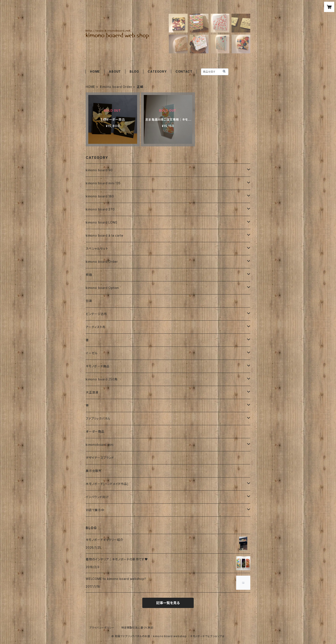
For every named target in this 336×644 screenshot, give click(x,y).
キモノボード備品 (97, 366)
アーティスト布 (96, 327)
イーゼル (92, 353)
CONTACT (184, 71)
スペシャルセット (97, 248)
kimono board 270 (100, 209)
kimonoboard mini (100, 445)
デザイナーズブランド (100, 458)
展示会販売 (94, 471)
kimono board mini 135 (103, 183)
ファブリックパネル (98, 418)
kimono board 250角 (102, 379)
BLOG (134, 71)
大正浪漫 (92, 392)
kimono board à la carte (104, 235)
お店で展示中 (95, 510)
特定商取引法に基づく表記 (137, 628)
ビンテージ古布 (96, 314)
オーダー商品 (95, 432)
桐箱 (89, 275)
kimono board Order (116, 87)
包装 (89, 301)
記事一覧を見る (168, 603)
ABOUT (115, 71)
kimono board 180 (100, 196)
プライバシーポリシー (102, 628)
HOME (95, 71)
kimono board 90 (99, 170)
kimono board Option (102, 288)
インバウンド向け (97, 497)
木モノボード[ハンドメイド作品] (107, 484)
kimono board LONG (102, 222)
